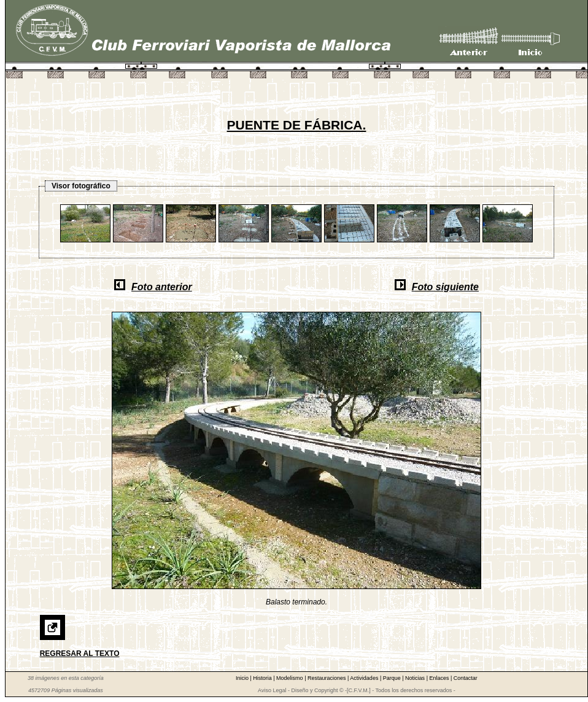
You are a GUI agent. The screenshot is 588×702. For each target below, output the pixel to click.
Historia (263, 678)
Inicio (243, 678)
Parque (393, 678)
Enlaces (440, 678)
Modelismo (290, 678)
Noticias (416, 678)
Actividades (365, 678)
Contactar (466, 678)
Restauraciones (327, 678)
